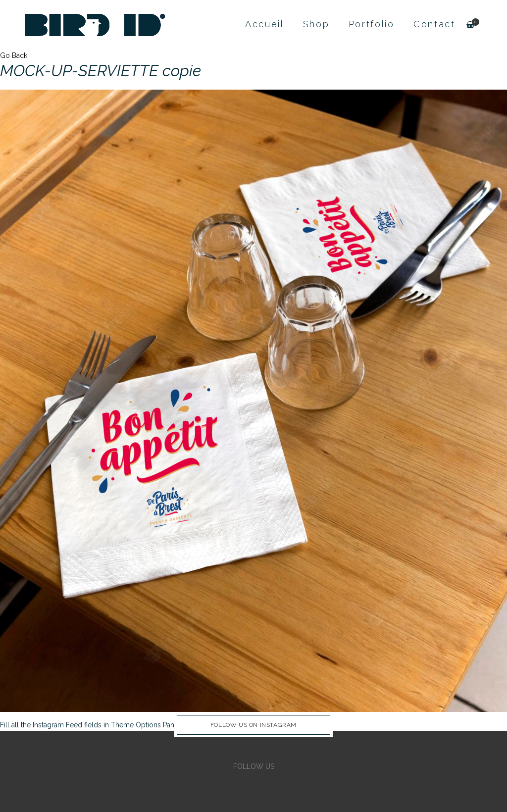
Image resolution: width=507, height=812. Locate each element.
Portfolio (372, 24)
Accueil (265, 24)
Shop (316, 24)
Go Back (14, 55)
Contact (434, 24)
